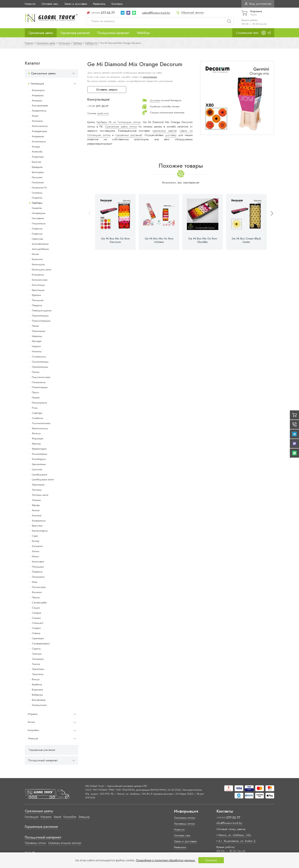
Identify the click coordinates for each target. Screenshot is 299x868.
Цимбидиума (39, 474)
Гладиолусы (39, 223)
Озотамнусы (39, 357)
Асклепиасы (39, 141)
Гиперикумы (39, 213)
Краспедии (38, 290)
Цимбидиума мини (43, 479)
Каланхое (37, 259)
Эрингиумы (38, 485)
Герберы (37, 203)
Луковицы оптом (35, 843)
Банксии (37, 162)
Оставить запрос (107, 90)
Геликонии (38, 182)
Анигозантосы (40, 126)
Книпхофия (38, 562)
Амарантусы (39, 521)
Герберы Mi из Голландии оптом (119, 122)
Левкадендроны (42, 310)
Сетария (37, 613)
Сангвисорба (39, 603)
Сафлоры (37, 413)
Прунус (36, 597)
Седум (36, 608)
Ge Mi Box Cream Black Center (246, 240)
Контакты (117, 4)
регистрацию (150, 77)
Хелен (36, 551)
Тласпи (36, 664)
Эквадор (33, 738)
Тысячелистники (41, 423)
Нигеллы (37, 351)
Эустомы (37, 490)
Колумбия (33, 730)
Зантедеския (39, 705)
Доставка (155, 100)
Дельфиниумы (40, 244)
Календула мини (42, 269)
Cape (35, 536)
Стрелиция (38, 638)
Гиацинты (37, 208)
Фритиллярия (39, 449)
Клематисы (38, 275)
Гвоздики (37, 177)
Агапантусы (38, 90)
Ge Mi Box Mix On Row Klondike (203, 240)
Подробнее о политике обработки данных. (166, 860)
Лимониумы (39, 331)
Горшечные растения (75, 33)
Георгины (37, 198)
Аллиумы (37, 100)
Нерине (36, 346)
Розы (35, 408)
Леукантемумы (40, 316)
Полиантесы (39, 382)
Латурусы (37, 305)
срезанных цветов (164, 131)
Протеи (36, 398)
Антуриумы (38, 136)
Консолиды (38, 285)
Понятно (211, 860)
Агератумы (38, 95)
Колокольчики (40, 280)
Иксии (35, 254)
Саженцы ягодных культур (65, 843)
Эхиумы (36, 500)
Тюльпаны (38, 674)
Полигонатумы (40, 387)
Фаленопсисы (40, 428)
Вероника (37, 690)
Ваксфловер (39, 700)
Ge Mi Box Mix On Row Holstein (159, 240)
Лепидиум (38, 567)
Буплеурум (38, 172)
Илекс (35, 556)
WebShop (143, 33)
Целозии (37, 469)
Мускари (37, 341)
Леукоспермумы (41, 321)
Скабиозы (38, 418)
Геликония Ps (39, 188)
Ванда (36, 679)
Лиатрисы (37, 572)
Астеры (36, 147)
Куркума (36, 295)
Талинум (37, 654)
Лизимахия (38, 577)
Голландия (37, 84)
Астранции (38, 157)
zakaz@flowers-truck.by (156, 13)
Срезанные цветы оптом (121, 127)
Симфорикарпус (41, 643)
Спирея (36, 628)
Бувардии (37, 167)
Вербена (37, 684)
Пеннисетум (39, 587)
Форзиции (38, 438)
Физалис (37, 592)
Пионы (36, 372)
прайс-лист (103, 113)
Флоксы (36, 433)
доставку (171, 135)
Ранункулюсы (39, 403)
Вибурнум (37, 695)
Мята (35, 582)
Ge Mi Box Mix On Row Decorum (115, 240)
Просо (35, 392)
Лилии (35, 326)
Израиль (33, 714)
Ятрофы (36, 505)
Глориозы (37, 229)
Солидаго (37, 623)
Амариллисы (39, 111)
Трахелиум (38, 669)
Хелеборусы (39, 459)
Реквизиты (99, 4)
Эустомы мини (40, 495)
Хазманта (37, 546)
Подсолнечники (41, 377)
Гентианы (37, 193)
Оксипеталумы (40, 362)
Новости (30, 4)
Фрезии (36, 444)
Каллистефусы (40, 531)
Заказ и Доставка (76, 4)
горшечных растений (129, 135)
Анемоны (37, 121)
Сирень (36, 649)
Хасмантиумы (39, 454)
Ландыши (38, 300)
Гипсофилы (38, 218)
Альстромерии (40, 105)
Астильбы (37, 152)
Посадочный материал (113, 33)
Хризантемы (39, 464)
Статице (36, 633)
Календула (38, 264)
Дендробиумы (40, 249)
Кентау (36, 541)
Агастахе (37, 515)
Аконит (36, 510)
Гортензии (37, 239)
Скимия (36, 618)
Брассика (37, 526)
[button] (270, 222)
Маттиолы (37, 336)
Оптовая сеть (50, 4)
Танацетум (38, 659)
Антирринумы (39, 131)
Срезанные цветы (41, 33)
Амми (35, 116)
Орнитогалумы (40, 367)
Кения (31, 722)
